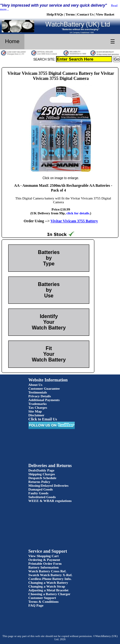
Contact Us (85, 14)
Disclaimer (37, 415)
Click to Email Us (43, 419)
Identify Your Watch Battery (49, 322)
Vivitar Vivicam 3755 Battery (74, 221)
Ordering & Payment (44, 560)
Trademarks (38, 404)
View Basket (105, 14)
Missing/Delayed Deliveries (49, 485)
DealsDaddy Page (41, 470)
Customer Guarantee (44, 388)
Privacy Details (40, 396)
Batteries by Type (49, 258)
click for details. (78, 213)
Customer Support (42, 598)
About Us (35, 385)
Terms (70, 14)
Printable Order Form (45, 563)
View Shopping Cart (44, 556)
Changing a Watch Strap (47, 586)
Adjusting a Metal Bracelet (49, 590)
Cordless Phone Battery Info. (50, 579)
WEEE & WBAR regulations (50, 501)
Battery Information (44, 567)
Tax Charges (38, 407)
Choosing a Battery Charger (50, 594)
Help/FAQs (55, 14)
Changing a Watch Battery (48, 582)
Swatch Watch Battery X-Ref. (51, 575)
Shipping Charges (42, 474)
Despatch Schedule (42, 478)
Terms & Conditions (44, 602)
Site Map (35, 411)
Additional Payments (44, 400)
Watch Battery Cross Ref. (47, 571)
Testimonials (38, 392)
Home (12, 41)
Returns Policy (39, 482)
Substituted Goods (42, 497)
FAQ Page (36, 605)
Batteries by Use (49, 290)
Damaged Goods (41, 489)
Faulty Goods (38, 493)
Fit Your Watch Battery (49, 354)
